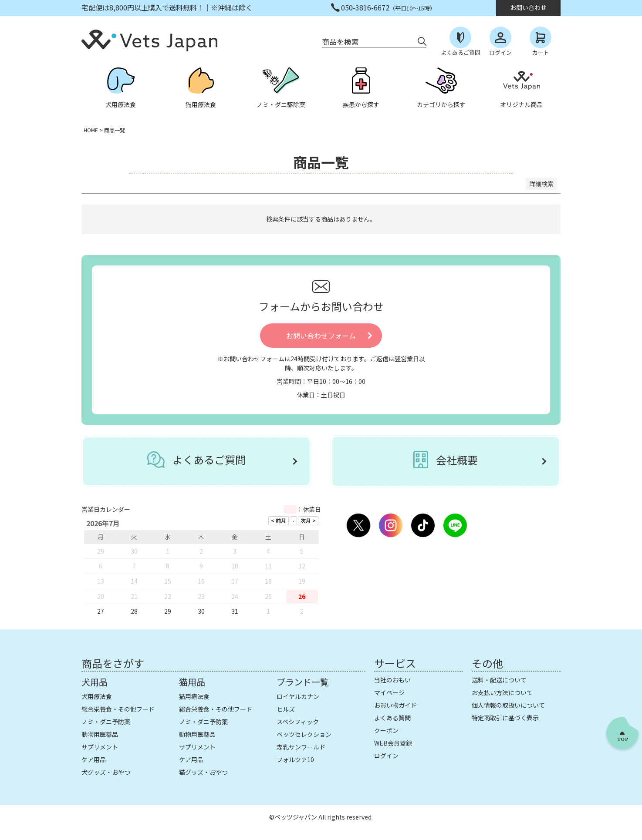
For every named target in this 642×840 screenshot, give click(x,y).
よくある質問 (392, 718)
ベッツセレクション (304, 734)
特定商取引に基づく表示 (505, 718)
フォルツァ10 (295, 759)
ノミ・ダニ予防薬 (106, 722)
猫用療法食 (194, 696)
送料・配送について (499, 680)
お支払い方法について (502, 692)
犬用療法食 (97, 696)
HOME (91, 130)
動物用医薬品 (100, 734)
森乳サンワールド (301, 747)
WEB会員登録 (393, 743)
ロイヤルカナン (298, 696)
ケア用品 (94, 759)
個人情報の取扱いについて (508, 705)
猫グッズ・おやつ (203, 772)
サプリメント (100, 747)
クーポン (386, 730)
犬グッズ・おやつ (106, 772)
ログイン (386, 756)
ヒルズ (286, 709)
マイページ (389, 692)
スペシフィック (298, 722)
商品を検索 (340, 42)
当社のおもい (392, 680)
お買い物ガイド (395, 705)
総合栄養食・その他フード (118, 709)
